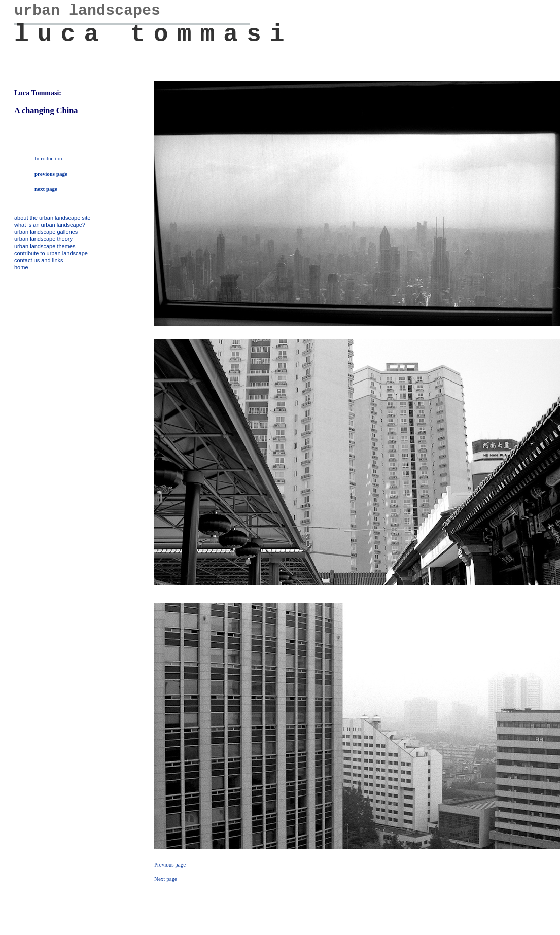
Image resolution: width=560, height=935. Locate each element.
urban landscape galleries (46, 232)
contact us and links (39, 260)
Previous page (170, 864)
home (21, 267)
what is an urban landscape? (50, 225)
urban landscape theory (43, 239)
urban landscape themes (45, 246)
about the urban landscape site (52, 218)
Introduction (48, 158)
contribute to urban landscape (51, 253)
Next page (166, 879)
